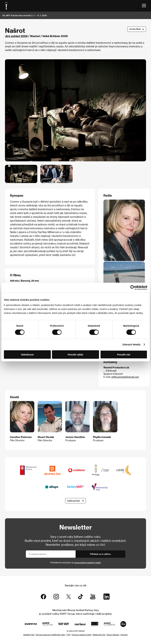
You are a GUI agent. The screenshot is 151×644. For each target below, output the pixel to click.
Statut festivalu (113, 635)
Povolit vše (124, 354)
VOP (68, 635)
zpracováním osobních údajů (88, 563)
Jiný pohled (12, 36)
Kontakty (124, 635)
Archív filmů (135, 29)
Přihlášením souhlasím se (76, 563)
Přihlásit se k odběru (100, 554)
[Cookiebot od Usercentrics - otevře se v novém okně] (133, 288)
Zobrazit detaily (131, 344)
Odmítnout (27, 354)
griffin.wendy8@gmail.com (125, 377)
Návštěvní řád (29, 635)
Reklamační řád (99, 635)
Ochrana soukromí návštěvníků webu (50, 635)
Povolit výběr (75, 354)
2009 (24, 36)
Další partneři (74, 501)
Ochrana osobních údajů (81, 635)
